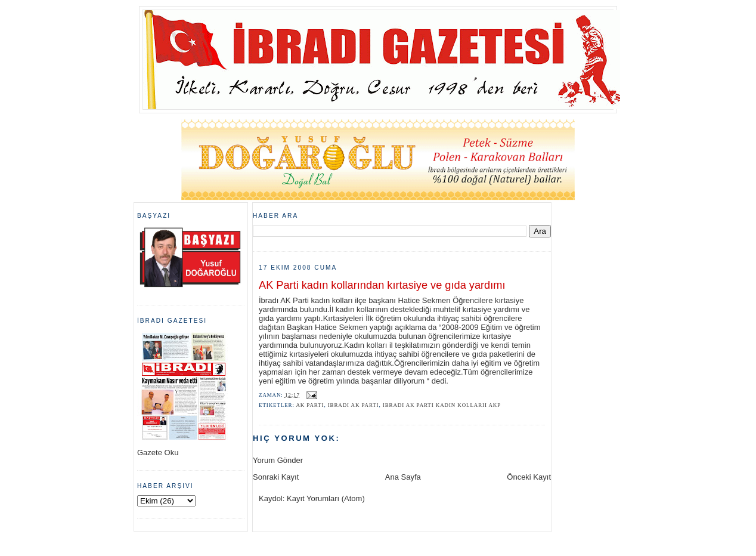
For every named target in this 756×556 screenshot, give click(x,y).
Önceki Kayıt (529, 477)
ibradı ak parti (354, 405)
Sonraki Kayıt (276, 477)
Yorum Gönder (278, 460)
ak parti (310, 405)
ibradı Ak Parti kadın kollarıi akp (442, 405)
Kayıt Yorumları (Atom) (326, 498)
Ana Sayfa (403, 477)
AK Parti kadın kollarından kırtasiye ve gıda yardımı (382, 285)
